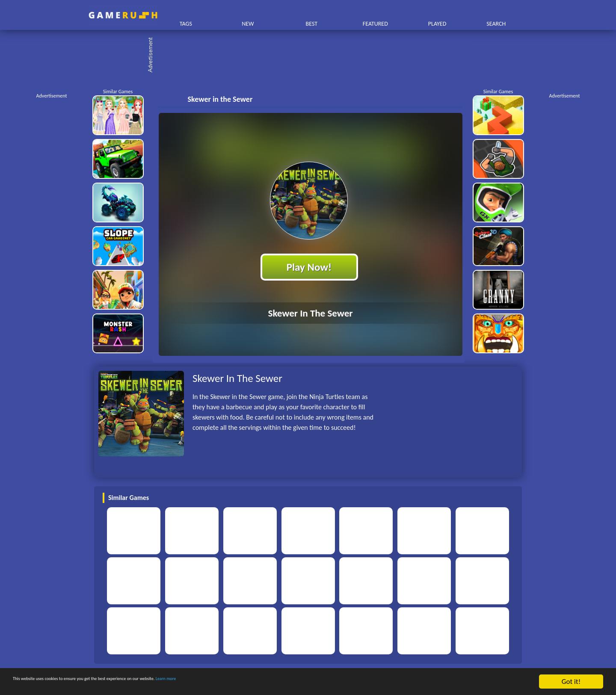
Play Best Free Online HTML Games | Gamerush (123, 15)
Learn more (267, 682)
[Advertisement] (312, 56)
